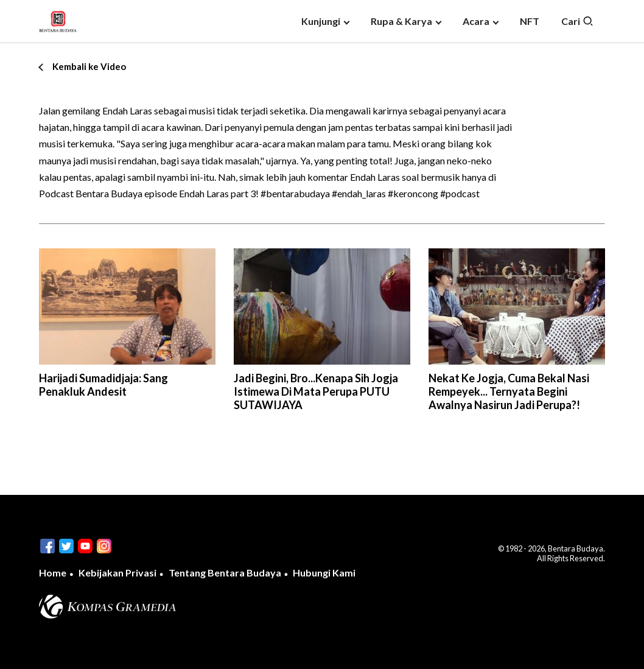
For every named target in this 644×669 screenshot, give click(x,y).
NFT (530, 21)
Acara (476, 21)
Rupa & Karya (401, 21)
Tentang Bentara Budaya (225, 573)
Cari (578, 21)
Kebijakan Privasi (117, 573)
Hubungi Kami (324, 573)
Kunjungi (321, 21)
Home (53, 573)
